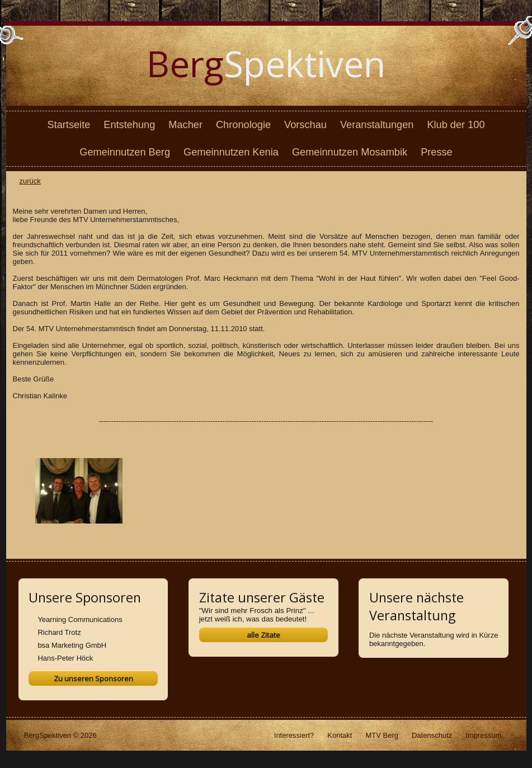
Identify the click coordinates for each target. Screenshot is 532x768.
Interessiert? (294, 735)
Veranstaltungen (377, 125)
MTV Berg (382, 735)
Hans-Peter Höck (65, 658)
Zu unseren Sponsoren (93, 679)
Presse (437, 152)
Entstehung (129, 125)
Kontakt (340, 735)
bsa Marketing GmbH (72, 645)
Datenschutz (432, 735)
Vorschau (305, 125)
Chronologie (243, 125)
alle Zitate (263, 635)
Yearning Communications (80, 619)
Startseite (69, 125)
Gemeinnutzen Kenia (231, 152)
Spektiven (266, 63)
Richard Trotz (59, 632)
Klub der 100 (456, 125)
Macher (185, 125)
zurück (30, 181)
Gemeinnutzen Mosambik (350, 152)
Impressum (483, 735)
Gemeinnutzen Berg (125, 152)
